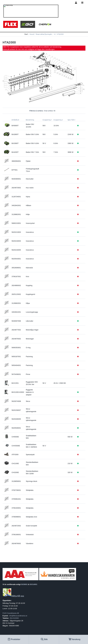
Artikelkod (15, 120)
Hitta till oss (13, 596)
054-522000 (14, 618)
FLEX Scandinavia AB (11, 613)
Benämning (30, 120)
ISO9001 (24, 584)
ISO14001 (34, 584)
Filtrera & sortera (44, 111)
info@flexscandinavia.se (18, 616)
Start (26, 34)
